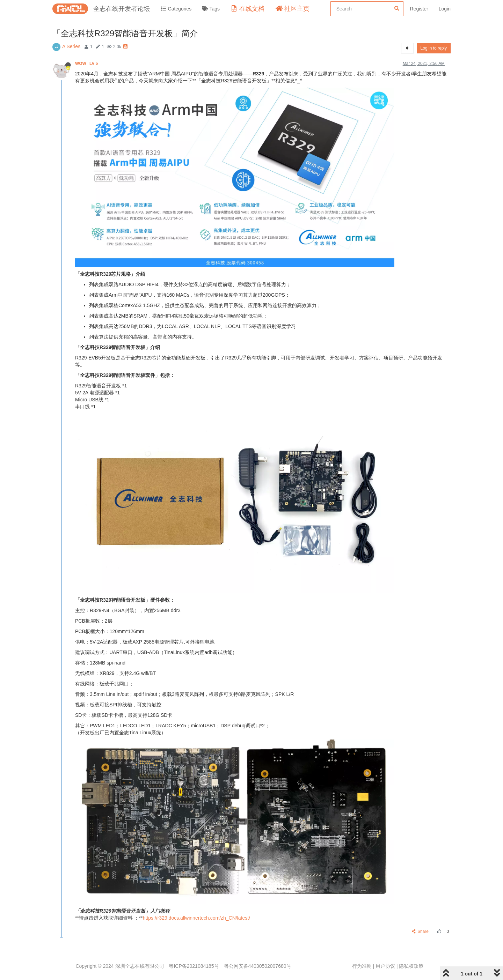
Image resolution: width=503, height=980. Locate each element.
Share (420, 931)
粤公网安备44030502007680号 (258, 966)
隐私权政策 (411, 966)
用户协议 (385, 966)
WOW (87, 64)
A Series (71, 46)
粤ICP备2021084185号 (194, 966)
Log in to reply (434, 48)
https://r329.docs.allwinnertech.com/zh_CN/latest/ (196, 918)
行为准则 (362, 966)
